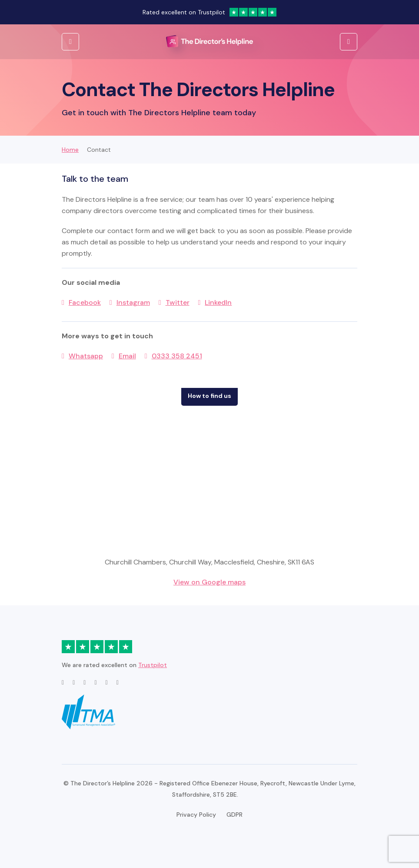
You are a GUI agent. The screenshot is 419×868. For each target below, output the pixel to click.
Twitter (178, 302)
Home (70, 150)
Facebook (85, 302)
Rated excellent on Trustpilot (209, 12)
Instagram (133, 302)
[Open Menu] (349, 42)
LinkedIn (218, 302)
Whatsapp (86, 356)
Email (127, 356)
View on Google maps (209, 582)
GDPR (234, 815)
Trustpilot (153, 665)
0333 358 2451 (177, 356)
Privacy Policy (196, 815)
